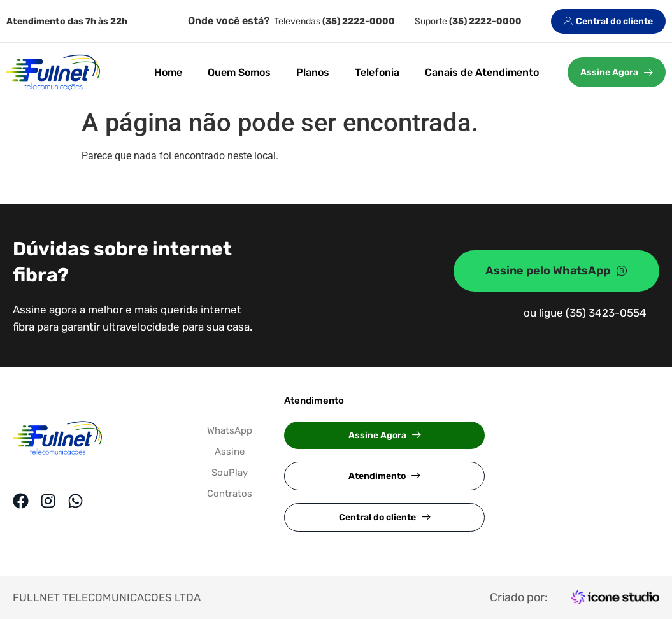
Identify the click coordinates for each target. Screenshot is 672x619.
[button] (384, 435)
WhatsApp (230, 430)
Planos (313, 72)
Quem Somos (239, 72)
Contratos (230, 494)
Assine (230, 452)
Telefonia (377, 72)
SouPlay (230, 473)
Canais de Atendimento (482, 72)
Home (168, 72)
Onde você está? (229, 21)
